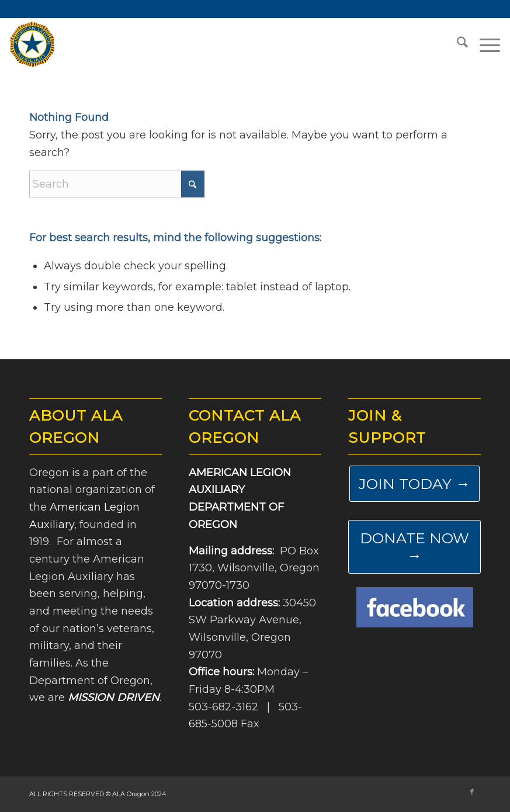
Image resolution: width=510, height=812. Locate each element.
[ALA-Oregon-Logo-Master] (32, 44)
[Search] (457, 44)
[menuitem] (457, 44)
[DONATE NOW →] (414, 547)
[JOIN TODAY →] (414, 484)
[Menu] (484, 44)
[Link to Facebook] (472, 792)
